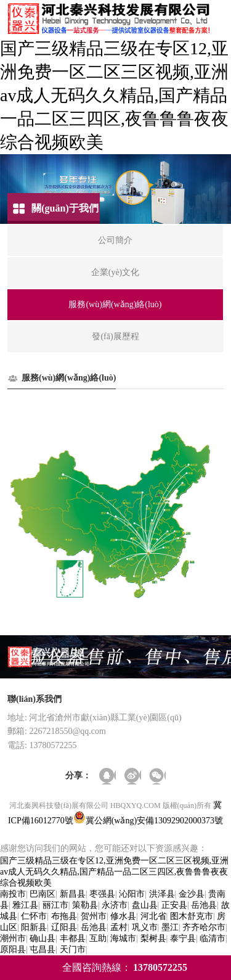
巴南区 (43, 894)
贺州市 (94, 916)
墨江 (170, 927)
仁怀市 (34, 916)
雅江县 (25, 905)
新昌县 (73, 894)
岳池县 (204, 905)
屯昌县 (43, 949)
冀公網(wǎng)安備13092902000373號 (154, 821)
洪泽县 (162, 894)
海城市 (123, 938)
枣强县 (102, 894)
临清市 (213, 938)
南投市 (13, 894)
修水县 (123, 916)
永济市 (115, 905)
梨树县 (153, 938)
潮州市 (13, 938)
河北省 (153, 916)
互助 (98, 938)
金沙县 (192, 894)
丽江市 (55, 905)
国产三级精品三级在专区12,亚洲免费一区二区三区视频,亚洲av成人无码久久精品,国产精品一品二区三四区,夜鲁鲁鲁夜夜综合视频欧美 (114, 95)
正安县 (174, 905)
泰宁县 (183, 938)
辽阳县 (64, 927)
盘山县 (145, 905)
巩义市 (145, 927)
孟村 (119, 927)
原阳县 (13, 949)
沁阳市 (132, 894)
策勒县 (85, 905)
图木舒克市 (192, 916)
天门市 (73, 949)
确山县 (43, 938)
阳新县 (34, 927)
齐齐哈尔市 (204, 927)
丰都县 (73, 938)
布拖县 (64, 916)
